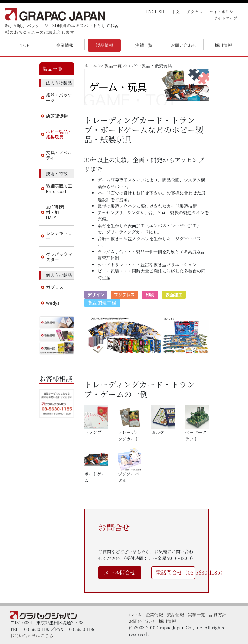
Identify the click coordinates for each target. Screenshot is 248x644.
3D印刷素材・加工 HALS (55, 212)
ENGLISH (155, 11)
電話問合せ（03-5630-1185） (175, 573)
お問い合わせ (184, 45)
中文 (176, 11)
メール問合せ (120, 573)
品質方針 (218, 615)
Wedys (53, 303)
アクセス (195, 11)
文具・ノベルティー (59, 155)
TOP (25, 45)
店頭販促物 (57, 116)
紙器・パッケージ (59, 97)
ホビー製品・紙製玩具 (59, 134)
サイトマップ (226, 18)
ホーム (91, 65)
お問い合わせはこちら (32, 636)
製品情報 (104, 45)
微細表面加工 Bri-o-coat (59, 188)
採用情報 (223, 45)
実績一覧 (144, 45)
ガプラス (55, 287)
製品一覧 (113, 65)
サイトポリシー (224, 11)
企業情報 (65, 45)
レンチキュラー (59, 236)
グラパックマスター (59, 257)
